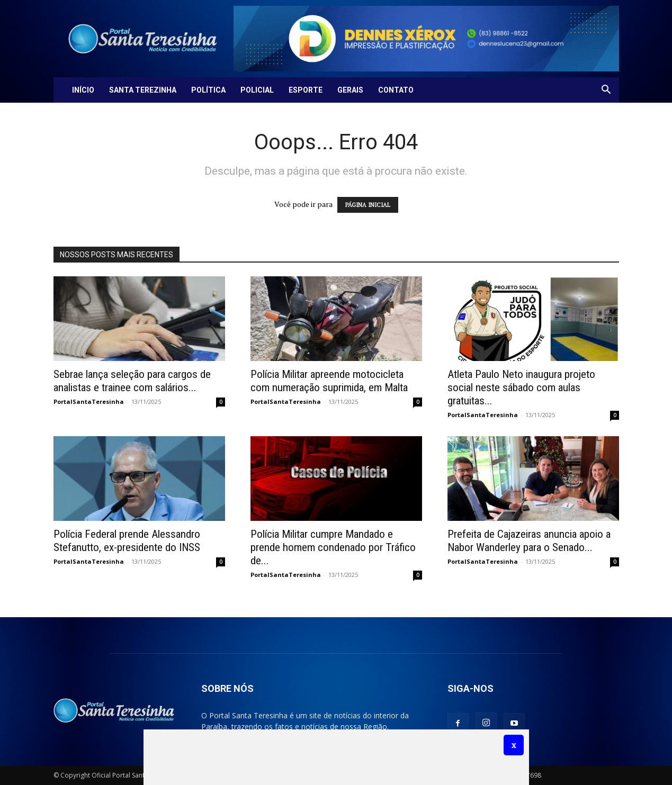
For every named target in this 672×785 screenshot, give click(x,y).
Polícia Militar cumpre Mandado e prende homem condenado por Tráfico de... (333, 547)
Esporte (306, 90)
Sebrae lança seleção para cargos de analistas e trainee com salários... (132, 381)
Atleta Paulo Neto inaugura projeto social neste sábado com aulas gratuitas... (521, 387)
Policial (257, 90)
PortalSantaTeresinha (89, 401)
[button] (606, 91)
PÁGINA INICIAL (368, 205)
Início (83, 90)
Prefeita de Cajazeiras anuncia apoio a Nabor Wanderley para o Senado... (529, 541)
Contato (396, 90)
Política (208, 90)
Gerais (350, 90)
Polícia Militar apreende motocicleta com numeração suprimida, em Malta (329, 381)
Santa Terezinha (143, 90)
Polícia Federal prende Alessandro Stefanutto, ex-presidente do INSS (127, 541)
